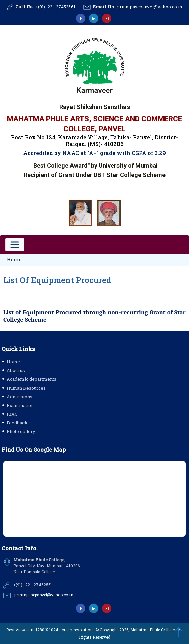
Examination (20, 405)
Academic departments (32, 379)
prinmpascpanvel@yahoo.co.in (149, 7)
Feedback (17, 423)
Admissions (19, 397)
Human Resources (26, 388)
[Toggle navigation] (15, 245)
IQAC (12, 414)
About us (16, 370)
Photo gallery (21, 431)
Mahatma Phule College (152, 630)
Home (14, 260)
